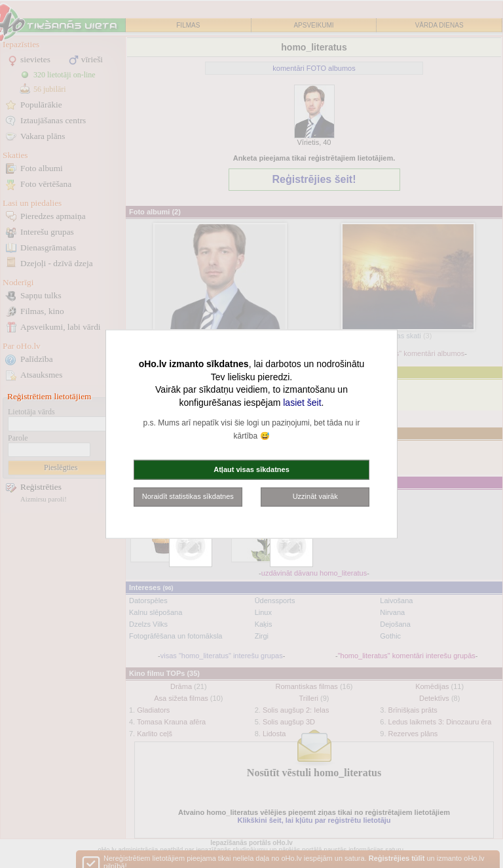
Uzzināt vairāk (315, 496)
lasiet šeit (302, 402)
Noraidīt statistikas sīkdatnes (188, 496)
